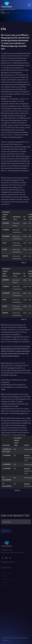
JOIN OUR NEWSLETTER (15, 516)
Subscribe (6, 531)
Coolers (4, 583)
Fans (3, 586)
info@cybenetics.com (8, 562)
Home (3, 13)
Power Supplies (7, 573)
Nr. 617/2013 (5, 375)
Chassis (4, 576)
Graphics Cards (7, 579)
